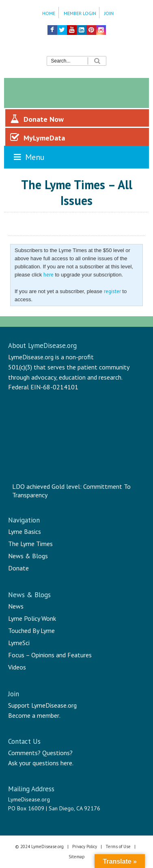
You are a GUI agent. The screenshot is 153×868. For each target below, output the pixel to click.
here (48, 275)
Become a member (34, 715)
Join (109, 13)
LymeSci (19, 643)
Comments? (24, 753)
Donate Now (37, 119)
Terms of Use (118, 846)
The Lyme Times (30, 544)
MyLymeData (38, 138)
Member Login (80, 13)
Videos (17, 667)
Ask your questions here (40, 763)
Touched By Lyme (31, 630)
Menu (28, 157)
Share (134, 222)
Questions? (57, 753)
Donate (18, 568)
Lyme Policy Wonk (32, 618)
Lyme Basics (25, 531)
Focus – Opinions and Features (50, 655)
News (16, 606)
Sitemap (77, 857)
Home (49, 13)
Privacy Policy (85, 846)
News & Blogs (28, 556)
